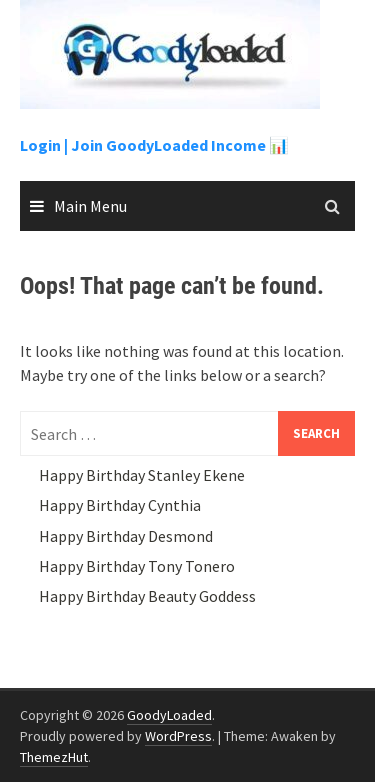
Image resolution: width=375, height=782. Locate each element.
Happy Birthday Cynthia (120, 505)
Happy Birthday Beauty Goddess (147, 596)
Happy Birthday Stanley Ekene (142, 475)
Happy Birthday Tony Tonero (137, 566)
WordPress (178, 736)
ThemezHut (54, 757)
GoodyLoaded (169, 715)
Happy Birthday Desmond (126, 536)
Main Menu (90, 206)
